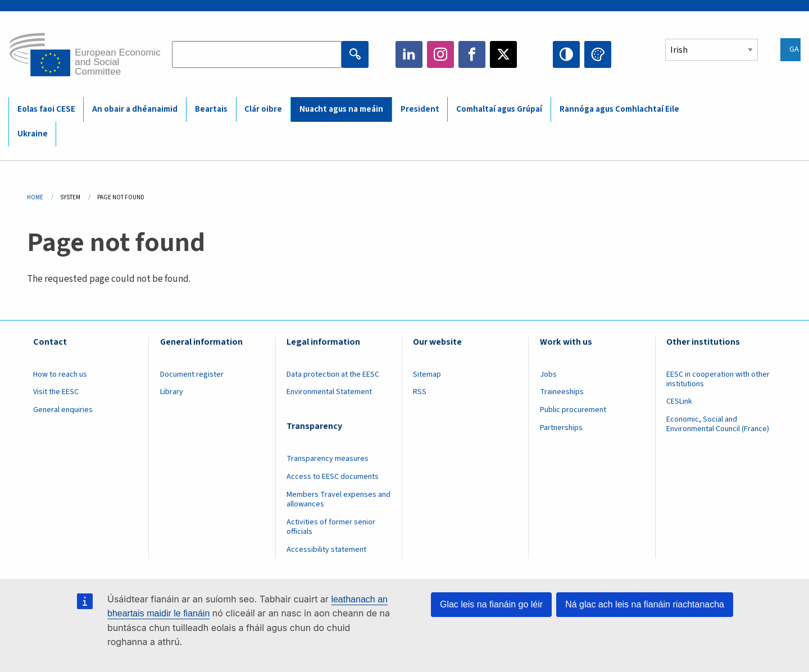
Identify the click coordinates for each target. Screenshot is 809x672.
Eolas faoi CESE (46, 109)
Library (172, 392)
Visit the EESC (56, 392)
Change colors (598, 54)
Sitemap (427, 374)
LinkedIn (409, 54)
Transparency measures (328, 459)
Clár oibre (263, 109)
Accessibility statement (326, 550)
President (420, 109)
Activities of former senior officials (331, 527)
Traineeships (562, 392)
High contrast (566, 54)
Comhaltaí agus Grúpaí (499, 109)
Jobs (548, 374)
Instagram (440, 54)
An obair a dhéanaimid (135, 109)
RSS (420, 392)
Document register (192, 374)
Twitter (503, 54)
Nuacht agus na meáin (341, 109)
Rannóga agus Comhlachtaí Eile (619, 109)
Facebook (472, 54)
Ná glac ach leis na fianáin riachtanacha (645, 604)
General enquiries (63, 410)
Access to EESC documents (333, 477)
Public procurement (573, 410)
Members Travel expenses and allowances (338, 499)
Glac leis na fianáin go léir (491, 604)
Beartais (211, 109)
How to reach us (60, 374)
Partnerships (561, 428)
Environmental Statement (329, 392)
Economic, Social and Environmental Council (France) (719, 424)
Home (35, 197)
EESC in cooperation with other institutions (718, 379)
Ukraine (33, 134)
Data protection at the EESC (333, 374)
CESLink (679, 401)
